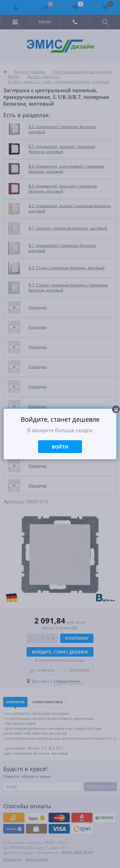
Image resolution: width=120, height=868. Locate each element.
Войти (60, 447)
